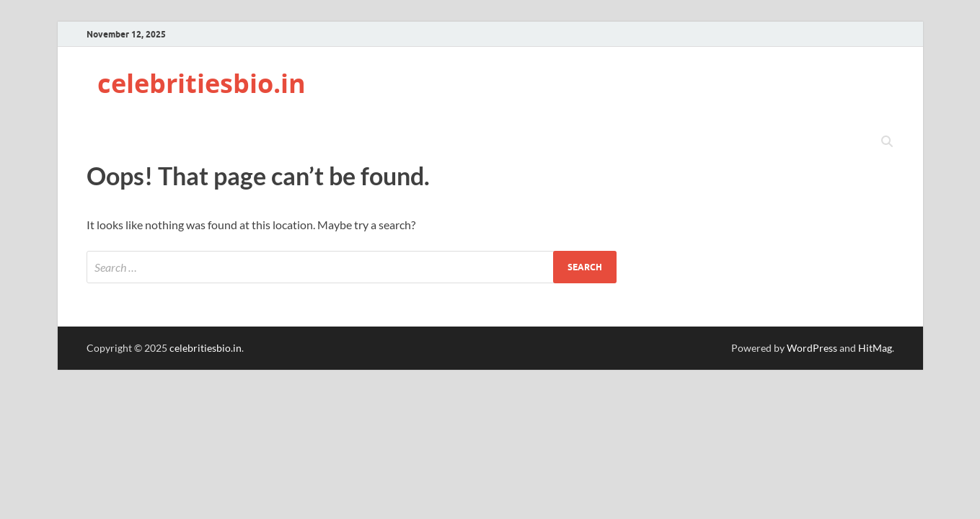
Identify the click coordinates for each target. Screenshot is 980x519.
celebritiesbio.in (202, 83)
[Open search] (887, 142)
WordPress (812, 348)
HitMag (875, 348)
